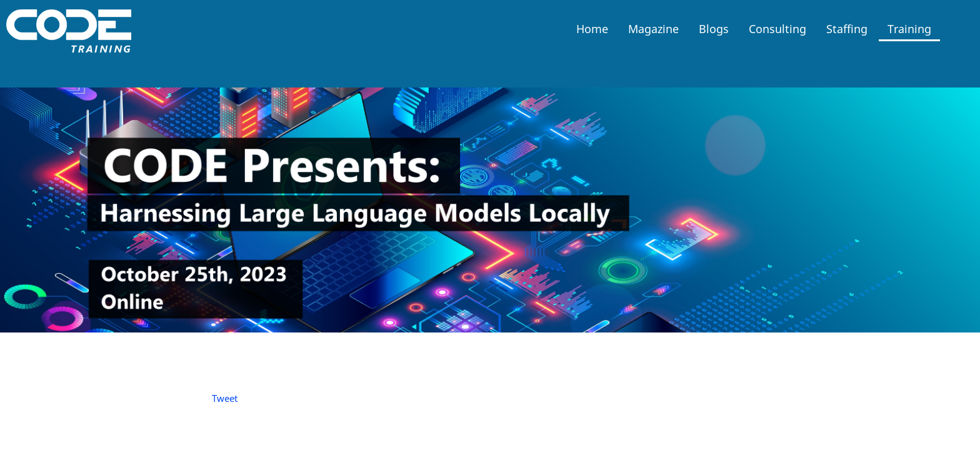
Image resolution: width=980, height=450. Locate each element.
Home (592, 29)
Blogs (714, 29)
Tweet (225, 398)
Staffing (847, 29)
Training (909, 29)
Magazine (653, 29)
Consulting (777, 29)
